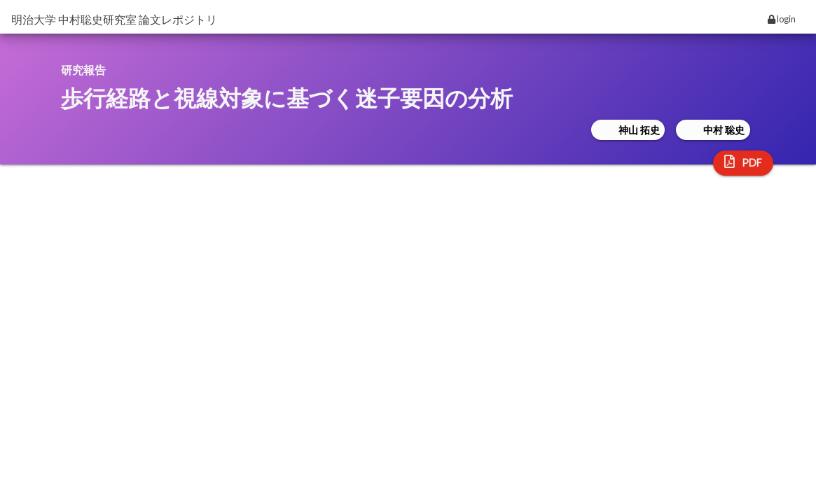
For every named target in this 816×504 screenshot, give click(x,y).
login (782, 19)
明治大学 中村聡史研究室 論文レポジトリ (114, 19)
